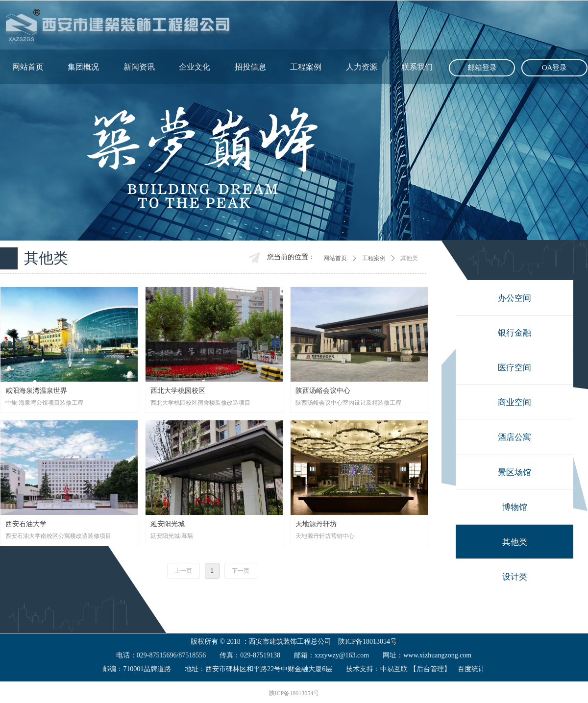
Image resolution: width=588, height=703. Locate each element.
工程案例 (374, 258)
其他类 (409, 258)
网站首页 (335, 258)
